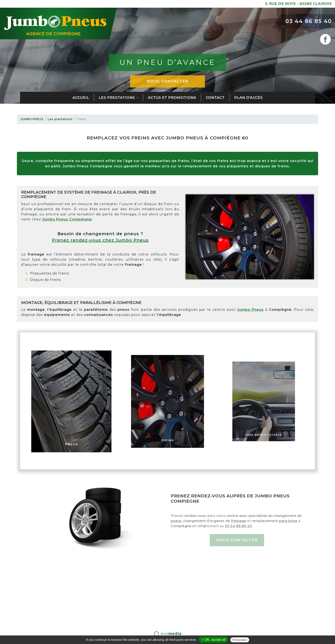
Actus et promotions (172, 98)
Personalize (240, 640)
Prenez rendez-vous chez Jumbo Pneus (100, 240)
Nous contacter (167, 81)
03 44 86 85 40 (309, 21)
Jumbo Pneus (250, 310)
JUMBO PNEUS (32, 119)
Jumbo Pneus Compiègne (67, 219)
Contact (215, 98)
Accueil (81, 98)
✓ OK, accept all (213, 640)
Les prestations (117, 98)
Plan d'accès (248, 98)
